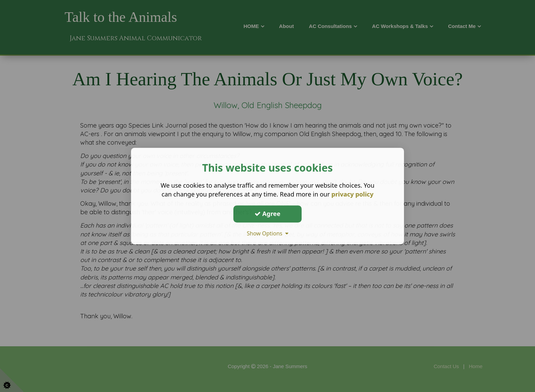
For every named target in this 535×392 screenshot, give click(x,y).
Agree (267, 214)
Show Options (267, 233)
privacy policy (352, 194)
